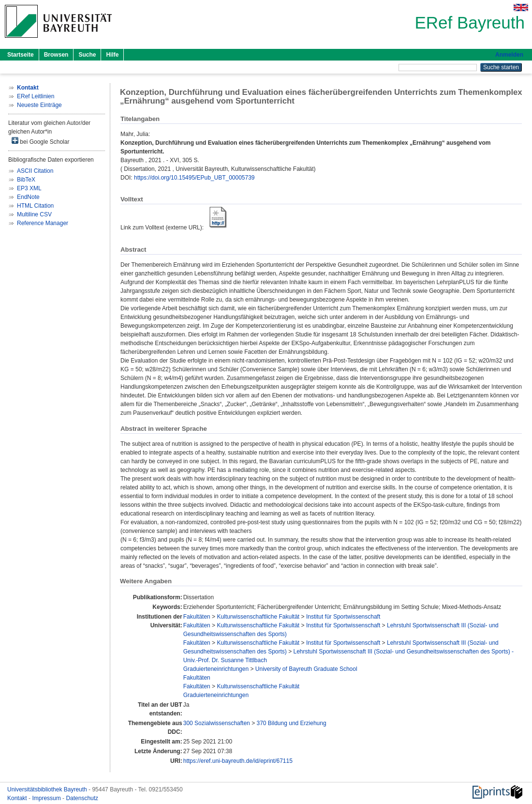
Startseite (21, 55)
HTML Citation (35, 206)
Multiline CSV (34, 214)
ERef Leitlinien (36, 96)
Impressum (47, 798)
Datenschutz (82, 798)
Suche (87, 55)
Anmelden (509, 55)
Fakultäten (197, 617)
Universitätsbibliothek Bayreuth (48, 789)
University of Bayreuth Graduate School (306, 669)
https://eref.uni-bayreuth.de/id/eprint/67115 (238, 761)
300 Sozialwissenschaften (217, 723)
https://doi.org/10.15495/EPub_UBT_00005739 (194, 178)
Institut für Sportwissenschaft (343, 617)
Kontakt (18, 798)
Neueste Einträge (39, 105)
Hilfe (112, 55)
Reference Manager (43, 223)
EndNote (28, 197)
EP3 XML (29, 188)
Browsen (56, 55)
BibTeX (26, 180)
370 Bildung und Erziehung (291, 723)
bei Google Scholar (40, 141)
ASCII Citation (35, 171)
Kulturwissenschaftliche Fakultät (258, 617)
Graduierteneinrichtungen (216, 669)
